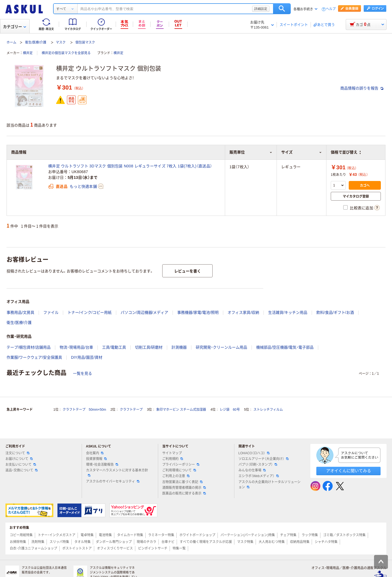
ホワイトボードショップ (197, 535)
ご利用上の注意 (176, 476)
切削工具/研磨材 (149, 347)
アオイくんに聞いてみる (349, 471)
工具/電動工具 (114, 347)
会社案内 (95, 453)
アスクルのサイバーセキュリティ (113, 481)
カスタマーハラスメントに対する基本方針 (117, 472)
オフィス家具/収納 (243, 312)
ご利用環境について (179, 470)
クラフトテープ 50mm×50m (84, 410)
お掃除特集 (18, 542)
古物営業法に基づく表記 (182, 482)
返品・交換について (22, 470)
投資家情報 (96, 459)
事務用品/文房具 (20, 312)
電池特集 (105, 535)
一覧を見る (82, 373)
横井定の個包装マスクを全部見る (66, 53)
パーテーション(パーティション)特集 (248, 535)
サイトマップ (172, 453)
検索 (282, 9)
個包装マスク (85, 42)
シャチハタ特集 (326, 542)
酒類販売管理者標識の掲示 (184, 488)
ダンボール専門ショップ (114, 542)
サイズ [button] (301, 152)
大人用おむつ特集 (272, 542)
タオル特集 (82, 542)
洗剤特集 (38, 542)
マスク (61, 42)
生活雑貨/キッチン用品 (288, 312)
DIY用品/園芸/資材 (87, 357)
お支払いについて (21, 465)
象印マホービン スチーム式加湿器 (181, 410)
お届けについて (19, 459)
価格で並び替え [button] (346, 152)
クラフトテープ (131, 410)
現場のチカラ (146, 542)
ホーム (11, 42)
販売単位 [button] (251, 152)
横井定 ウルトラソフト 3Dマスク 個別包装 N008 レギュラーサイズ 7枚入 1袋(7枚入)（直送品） (130, 166)
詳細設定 (261, 9)
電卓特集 (87, 535)
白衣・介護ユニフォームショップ (33, 548)
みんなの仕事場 (252, 470)
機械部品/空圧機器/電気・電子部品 (285, 347)
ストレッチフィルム (268, 410)
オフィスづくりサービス (115, 548)
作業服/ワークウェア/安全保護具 (34, 357)
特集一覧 (179, 548)
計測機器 (179, 347)
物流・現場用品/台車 (76, 347)
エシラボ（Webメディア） (259, 476)
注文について (17, 453)
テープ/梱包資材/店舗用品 (29, 347)
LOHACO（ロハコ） (254, 453)
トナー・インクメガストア (57, 535)
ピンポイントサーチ (153, 548)
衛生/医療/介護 (36, 42)
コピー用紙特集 (21, 535)
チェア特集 (288, 535)
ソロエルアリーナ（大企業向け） (264, 459)
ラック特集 (310, 535)
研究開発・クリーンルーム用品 (221, 347)
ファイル (51, 312)
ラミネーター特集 (161, 535)
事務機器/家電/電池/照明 (198, 312)
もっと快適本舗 (83, 186)
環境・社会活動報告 (102, 465)
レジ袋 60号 (230, 410)
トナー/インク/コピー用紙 (90, 312)
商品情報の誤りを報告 (362, 88)
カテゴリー (15, 27)
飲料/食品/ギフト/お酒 (335, 312)
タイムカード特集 (130, 535)
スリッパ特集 (59, 542)
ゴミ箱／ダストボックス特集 (344, 535)
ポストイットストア (77, 548)
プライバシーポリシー (181, 465)
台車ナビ (168, 542)
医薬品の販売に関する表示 (184, 493)
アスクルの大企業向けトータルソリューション (269, 485)
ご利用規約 (173, 459)
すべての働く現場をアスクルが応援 (206, 542)
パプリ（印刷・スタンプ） (258, 465)
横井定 (28, 53)
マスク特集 (245, 542)
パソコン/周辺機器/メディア (145, 312)
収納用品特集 (300, 542)
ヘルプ (331, 9)
